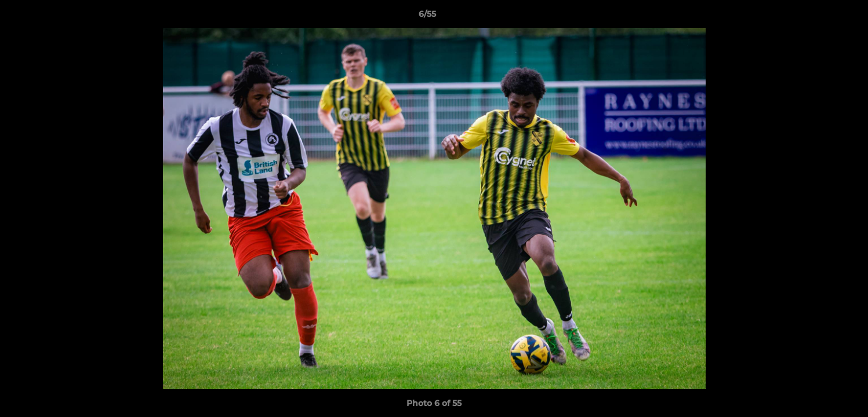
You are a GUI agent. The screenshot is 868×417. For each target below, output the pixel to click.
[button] (819, 17)
